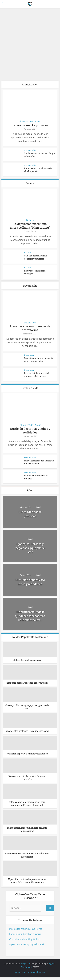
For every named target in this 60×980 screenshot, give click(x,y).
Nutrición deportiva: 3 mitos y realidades (30, 430)
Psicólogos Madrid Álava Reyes (26, 932)
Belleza (30, 220)
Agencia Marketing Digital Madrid (27, 947)
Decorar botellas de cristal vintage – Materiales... (36, 375)
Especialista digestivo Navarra (25, 937)
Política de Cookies (36, 975)
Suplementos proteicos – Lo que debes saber (27, 733)
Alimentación (26, 122)
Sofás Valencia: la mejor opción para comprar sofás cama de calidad (27, 807)
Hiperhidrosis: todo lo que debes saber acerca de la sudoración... (30, 616)
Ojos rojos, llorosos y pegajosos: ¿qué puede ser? (30, 548)
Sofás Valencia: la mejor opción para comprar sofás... (39, 360)
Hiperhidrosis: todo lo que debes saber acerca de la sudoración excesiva (27, 884)
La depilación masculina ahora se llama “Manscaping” (30, 226)
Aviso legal (20, 975)
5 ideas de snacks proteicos (30, 125)
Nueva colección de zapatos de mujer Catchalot (39, 462)
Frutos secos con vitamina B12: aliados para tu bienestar (27, 858)
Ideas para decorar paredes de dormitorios (30, 328)
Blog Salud (26, 967)
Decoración (30, 323)
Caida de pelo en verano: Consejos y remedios (36, 257)
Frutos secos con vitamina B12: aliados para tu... (39, 170)
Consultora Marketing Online (25, 942)
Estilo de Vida (26, 425)
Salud (38, 122)
